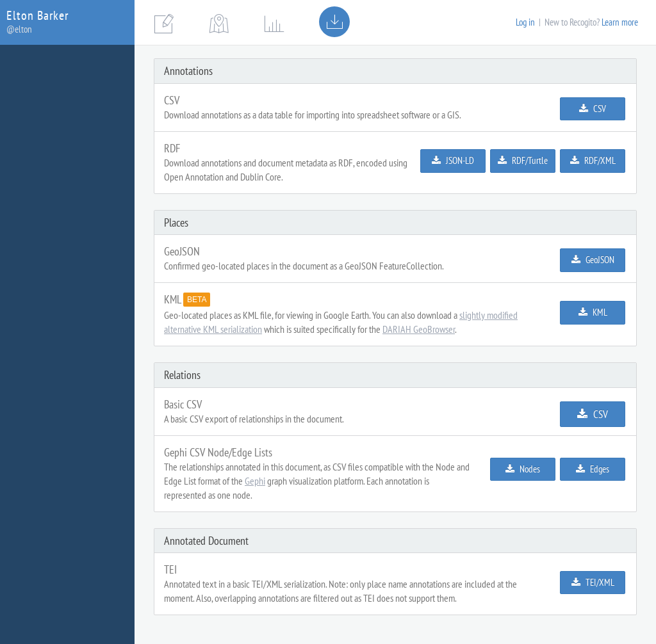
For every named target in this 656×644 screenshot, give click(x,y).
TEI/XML (593, 582)
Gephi (255, 481)
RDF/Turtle (523, 160)
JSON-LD (453, 160)
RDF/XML (593, 160)
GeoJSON (593, 260)
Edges (593, 469)
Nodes (523, 469)
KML (593, 312)
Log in (525, 22)
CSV (593, 109)
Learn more (620, 22)
